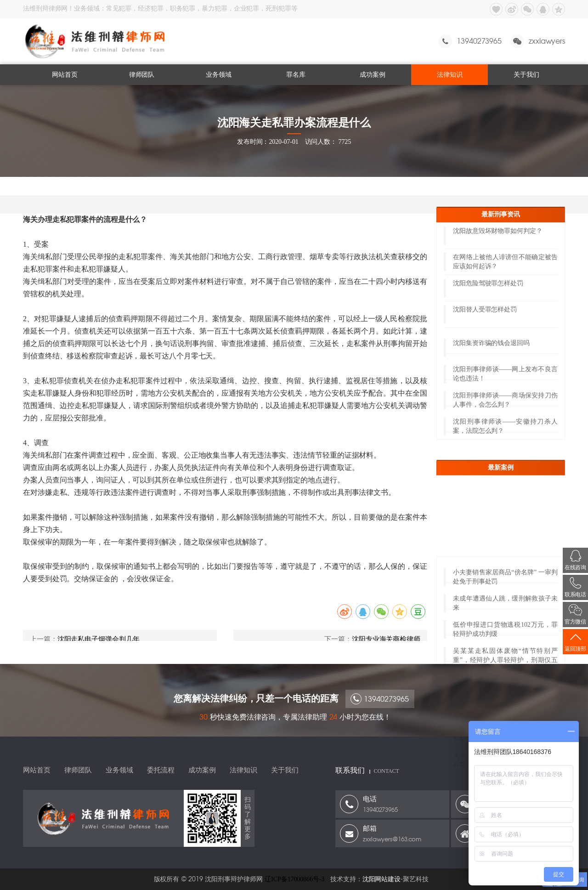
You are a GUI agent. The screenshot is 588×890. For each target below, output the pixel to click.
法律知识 (450, 75)
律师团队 (142, 75)
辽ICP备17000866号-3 (294, 879)
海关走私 (131, 186)
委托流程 (161, 770)
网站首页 (65, 75)
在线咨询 (575, 560)
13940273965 (380, 703)
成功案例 (373, 75)
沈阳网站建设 (382, 879)
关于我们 (526, 75)
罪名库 (296, 75)
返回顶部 (575, 642)
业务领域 (219, 75)
